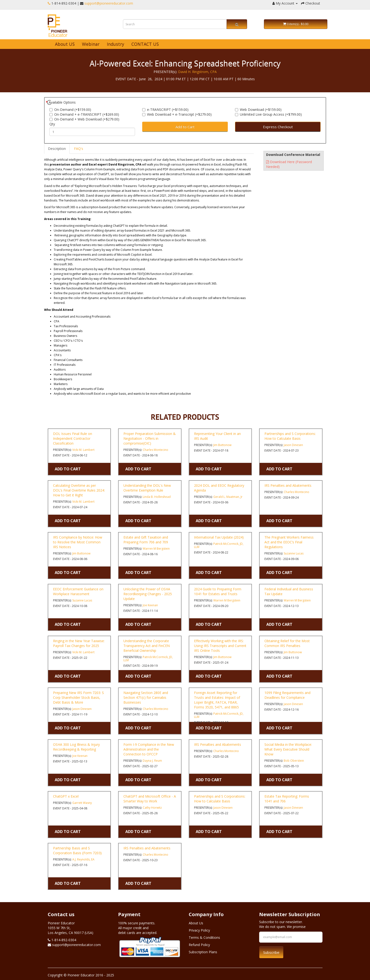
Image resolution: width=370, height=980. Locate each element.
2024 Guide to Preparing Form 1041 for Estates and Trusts (218, 591)
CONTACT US (145, 44)
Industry (115, 44)
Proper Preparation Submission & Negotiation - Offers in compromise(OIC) (150, 438)
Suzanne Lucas (294, 553)
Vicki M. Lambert (83, 450)
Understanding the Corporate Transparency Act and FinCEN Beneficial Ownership (147, 646)
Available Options (62, 102)
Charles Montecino (155, 450)
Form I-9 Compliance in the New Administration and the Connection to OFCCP (149, 749)
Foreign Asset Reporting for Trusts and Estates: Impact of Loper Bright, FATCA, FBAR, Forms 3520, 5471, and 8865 (217, 700)
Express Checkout (278, 127)
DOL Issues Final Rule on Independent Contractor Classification (73, 438)
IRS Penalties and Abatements (288, 485)
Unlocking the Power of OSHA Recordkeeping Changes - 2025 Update (148, 594)
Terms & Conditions (204, 937)
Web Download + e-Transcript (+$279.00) (177, 114)
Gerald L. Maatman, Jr (228, 497)
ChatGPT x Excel (66, 796)
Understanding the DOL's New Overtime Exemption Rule (147, 488)
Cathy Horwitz (152, 808)
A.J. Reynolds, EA (83, 859)
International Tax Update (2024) (219, 537)
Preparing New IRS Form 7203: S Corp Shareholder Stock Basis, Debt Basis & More (78, 697)
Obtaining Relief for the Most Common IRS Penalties (287, 643)
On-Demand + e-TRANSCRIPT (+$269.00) (84, 114)
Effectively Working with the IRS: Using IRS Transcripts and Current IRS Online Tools (220, 646)
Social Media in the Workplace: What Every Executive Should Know (288, 749)
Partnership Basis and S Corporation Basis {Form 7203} (77, 850)
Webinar (91, 44)
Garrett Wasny (82, 803)
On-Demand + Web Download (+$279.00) (84, 119)
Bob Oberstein (294, 761)
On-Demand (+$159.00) (70, 110)
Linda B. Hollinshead (157, 497)
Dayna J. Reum (152, 761)
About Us (196, 923)
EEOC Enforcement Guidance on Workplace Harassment (78, 591)
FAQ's (79, 149)
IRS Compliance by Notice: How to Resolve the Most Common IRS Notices (78, 542)
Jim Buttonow (222, 445)
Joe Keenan (150, 605)
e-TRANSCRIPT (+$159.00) (165, 110)
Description (57, 149)
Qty (52, 124)
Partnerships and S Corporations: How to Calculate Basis (290, 436)
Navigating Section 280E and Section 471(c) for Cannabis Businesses (146, 697)
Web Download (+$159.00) (258, 110)
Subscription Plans (203, 952)
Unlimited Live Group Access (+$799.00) (268, 114)
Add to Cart (185, 127)
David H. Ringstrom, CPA (197, 72)
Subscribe (271, 952)
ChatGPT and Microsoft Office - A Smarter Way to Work (150, 799)
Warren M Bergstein (156, 549)
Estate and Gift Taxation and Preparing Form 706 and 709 (146, 540)
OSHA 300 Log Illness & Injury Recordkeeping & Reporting (76, 747)
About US (65, 44)
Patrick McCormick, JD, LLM (219, 545)
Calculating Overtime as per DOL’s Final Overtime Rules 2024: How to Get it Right (79, 490)
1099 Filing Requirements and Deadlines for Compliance (287, 695)
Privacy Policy (199, 930)
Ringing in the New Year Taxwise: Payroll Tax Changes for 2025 (79, 643)
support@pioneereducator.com (109, 3)
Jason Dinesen (293, 445)
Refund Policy (199, 945)
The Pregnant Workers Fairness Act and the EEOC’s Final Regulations (289, 542)
